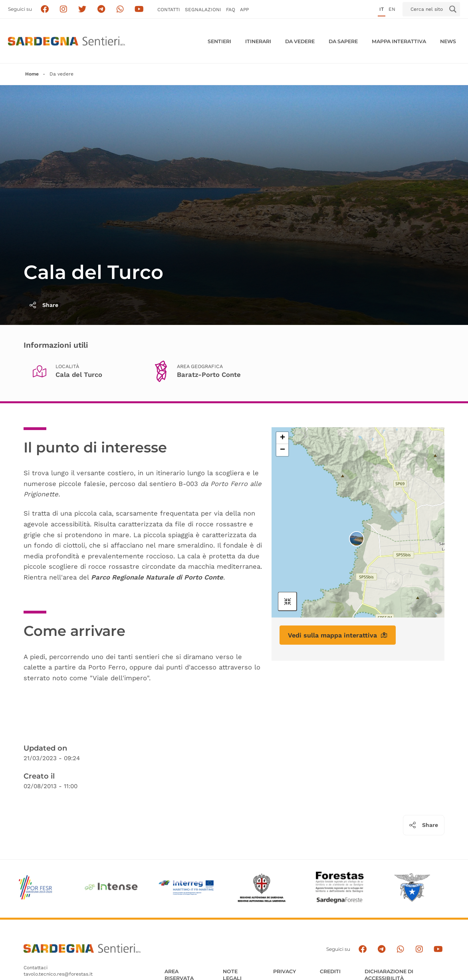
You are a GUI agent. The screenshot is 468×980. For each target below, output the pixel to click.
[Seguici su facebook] (45, 9)
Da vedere (300, 41)
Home (32, 74)
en (392, 9)
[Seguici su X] (82, 9)
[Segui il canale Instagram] (419, 949)
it (382, 9)
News (448, 41)
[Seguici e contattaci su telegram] (101, 9)
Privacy (285, 971)
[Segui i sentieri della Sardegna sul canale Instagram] (64, 9)
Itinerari (258, 41)
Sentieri (219, 41)
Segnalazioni (203, 10)
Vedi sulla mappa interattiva (338, 635)
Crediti (330, 971)
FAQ (231, 10)
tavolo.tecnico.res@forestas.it (58, 974)
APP (244, 10)
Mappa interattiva (399, 41)
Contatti (169, 10)
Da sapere (343, 41)
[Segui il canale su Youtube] (139, 9)
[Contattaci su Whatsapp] (120, 9)
